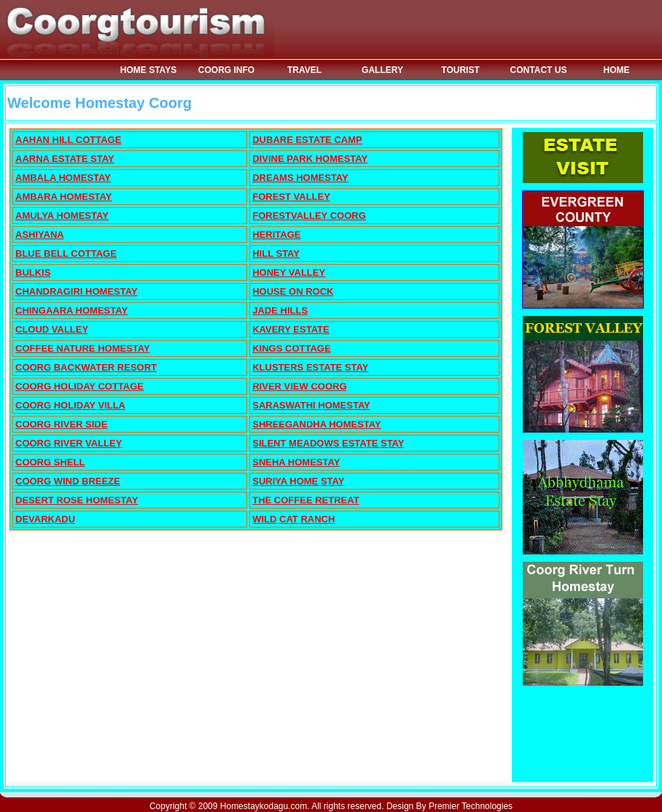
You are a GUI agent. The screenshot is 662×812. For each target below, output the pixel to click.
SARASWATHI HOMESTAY (311, 405)
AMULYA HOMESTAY (62, 216)
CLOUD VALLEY (52, 329)
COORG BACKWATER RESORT (86, 367)
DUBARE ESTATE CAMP (307, 140)
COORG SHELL (50, 462)
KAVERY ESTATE (291, 329)
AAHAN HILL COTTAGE (68, 140)
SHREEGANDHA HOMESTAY (316, 424)
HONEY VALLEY (289, 272)
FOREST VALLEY (291, 197)
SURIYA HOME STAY (298, 481)
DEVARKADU (45, 519)
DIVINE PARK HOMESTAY (310, 159)
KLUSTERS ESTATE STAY (310, 367)
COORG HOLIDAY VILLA (70, 405)
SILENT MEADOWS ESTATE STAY (328, 443)
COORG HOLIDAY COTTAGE (79, 386)
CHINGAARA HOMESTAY (71, 310)
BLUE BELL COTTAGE (66, 254)
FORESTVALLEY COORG (309, 216)
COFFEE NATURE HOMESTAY (83, 348)
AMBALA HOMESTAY (63, 178)
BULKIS (33, 272)
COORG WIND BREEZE (68, 481)
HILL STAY (276, 254)
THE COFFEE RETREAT (305, 500)
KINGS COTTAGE (291, 348)
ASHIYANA (40, 235)
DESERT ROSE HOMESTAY (77, 500)
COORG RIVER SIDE (61, 424)
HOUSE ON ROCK (293, 291)
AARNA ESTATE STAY (65, 159)
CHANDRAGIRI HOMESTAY (77, 291)
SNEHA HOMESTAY (296, 462)
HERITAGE (276, 235)
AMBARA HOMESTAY (63, 197)
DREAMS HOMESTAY (300, 178)
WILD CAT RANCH (293, 519)
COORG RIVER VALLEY (69, 443)
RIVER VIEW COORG (299, 386)
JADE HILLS (280, 310)
